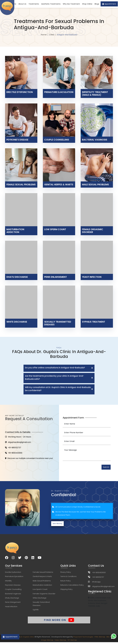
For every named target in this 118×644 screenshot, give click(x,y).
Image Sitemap (52, 642)
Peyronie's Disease (13, 586)
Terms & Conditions (68, 577)
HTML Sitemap (106, 639)
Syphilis (36, 611)
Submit (106, 467)
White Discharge (40, 599)
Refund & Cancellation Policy (72, 586)
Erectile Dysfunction (13, 573)
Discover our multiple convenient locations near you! (30, 459)
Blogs (97, 4)
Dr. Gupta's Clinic (32, 639)
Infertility (8, 582)
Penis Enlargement (13, 603)
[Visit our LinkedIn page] (33, 559)
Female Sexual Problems (43, 573)
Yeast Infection (11, 608)
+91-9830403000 (14, 453)
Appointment (109, 4)
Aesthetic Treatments (51, 4)
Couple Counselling (13, 590)
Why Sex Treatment (71, 4)
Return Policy (66, 582)
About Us (22, 4)
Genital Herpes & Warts (42, 577)
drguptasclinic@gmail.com (19, 442)
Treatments (34, 4)
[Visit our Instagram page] (13, 559)
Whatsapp (96, 582)
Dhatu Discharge (12, 599)
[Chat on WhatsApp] (114, 636)
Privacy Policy (66, 573)
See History (58, 524)
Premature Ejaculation (14, 577)
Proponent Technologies (89, 639)
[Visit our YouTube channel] (40, 559)
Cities (52, 35)
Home (44, 35)
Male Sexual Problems (42, 582)
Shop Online (87, 4)
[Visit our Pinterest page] (26, 559)
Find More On (59, 621)
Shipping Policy (66, 590)
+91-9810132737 (13, 448)
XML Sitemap (40, 642)
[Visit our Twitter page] (20, 559)
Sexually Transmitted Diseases (41, 605)
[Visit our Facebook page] (7, 559)
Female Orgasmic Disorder (44, 595)
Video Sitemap (66, 642)
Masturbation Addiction (42, 586)
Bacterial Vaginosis (13, 595)
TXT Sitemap (79, 642)
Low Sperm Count (40, 590)
